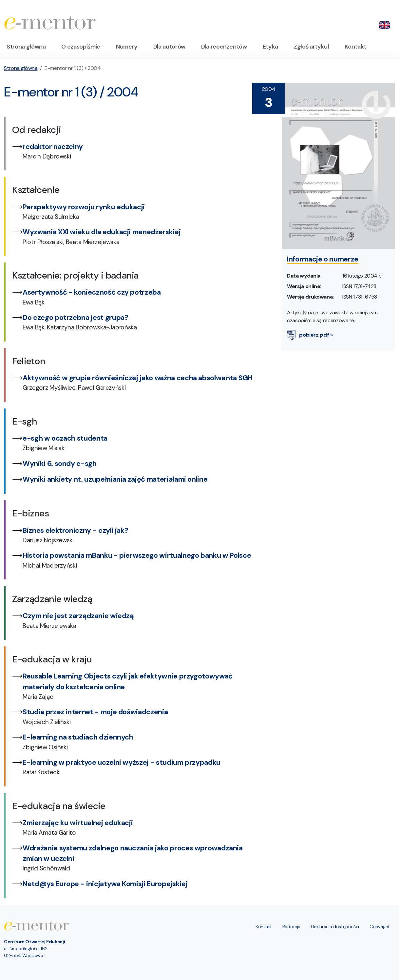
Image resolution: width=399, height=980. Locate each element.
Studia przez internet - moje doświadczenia (95, 712)
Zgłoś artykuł (311, 47)
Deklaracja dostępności (335, 927)
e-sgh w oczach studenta (65, 438)
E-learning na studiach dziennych (78, 737)
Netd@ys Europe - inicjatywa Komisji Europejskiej (105, 884)
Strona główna (26, 47)
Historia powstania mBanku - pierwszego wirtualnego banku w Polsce (137, 555)
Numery (127, 47)
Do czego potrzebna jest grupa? (76, 318)
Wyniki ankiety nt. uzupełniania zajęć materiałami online (115, 479)
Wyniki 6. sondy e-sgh (60, 464)
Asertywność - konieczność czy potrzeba (92, 292)
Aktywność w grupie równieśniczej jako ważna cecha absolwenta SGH (138, 378)
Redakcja (291, 927)
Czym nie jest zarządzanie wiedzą (78, 616)
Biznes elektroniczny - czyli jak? (75, 531)
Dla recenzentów (224, 47)
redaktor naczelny (53, 147)
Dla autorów (169, 47)
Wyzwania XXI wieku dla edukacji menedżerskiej (102, 232)
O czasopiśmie (81, 47)
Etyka (270, 47)
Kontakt (355, 47)
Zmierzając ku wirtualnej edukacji (78, 823)
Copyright (380, 927)
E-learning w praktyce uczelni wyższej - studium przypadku (122, 762)
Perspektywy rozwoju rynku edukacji (84, 207)
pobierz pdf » (310, 335)
